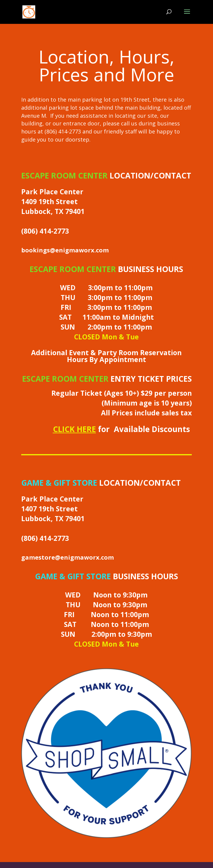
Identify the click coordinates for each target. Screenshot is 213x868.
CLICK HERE (74, 429)
